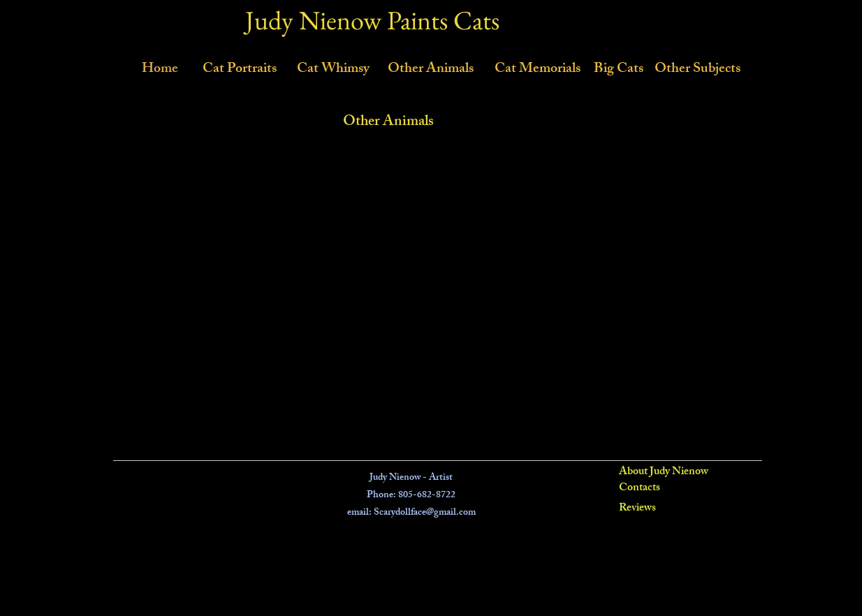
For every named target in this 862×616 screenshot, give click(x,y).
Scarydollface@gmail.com (425, 513)
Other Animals (388, 123)
